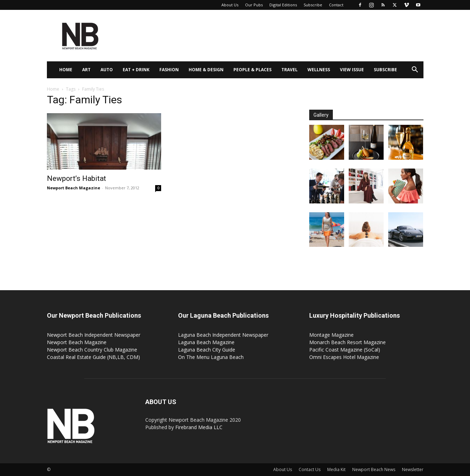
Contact (336, 5)
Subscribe (313, 5)
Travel (289, 70)
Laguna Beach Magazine (206, 342)
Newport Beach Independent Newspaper (94, 335)
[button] (415, 70)
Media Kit (336, 469)
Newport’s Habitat (77, 178)
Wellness (319, 70)
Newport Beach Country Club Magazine (92, 350)
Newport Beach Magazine (74, 188)
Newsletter (413, 469)
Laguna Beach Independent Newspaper (223, 335)
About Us (230, 5)
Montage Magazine (331, 335)
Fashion (169, 70)
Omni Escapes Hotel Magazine (344, 357)
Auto (107, 70)
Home (66, 70)
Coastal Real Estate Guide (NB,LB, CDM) (93, 357)
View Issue (352, 70)
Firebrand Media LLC (199, 427)
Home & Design (206, 70)
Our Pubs (254, 5)
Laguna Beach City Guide (207, 350)
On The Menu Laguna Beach (211, 357)
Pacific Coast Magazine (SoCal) (345, 350)
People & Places (252, 70)
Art (86, 70)
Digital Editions (283, 5)
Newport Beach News (374, 469)
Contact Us (310, 469)
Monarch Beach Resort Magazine (347, 342)
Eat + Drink (136, 70)
